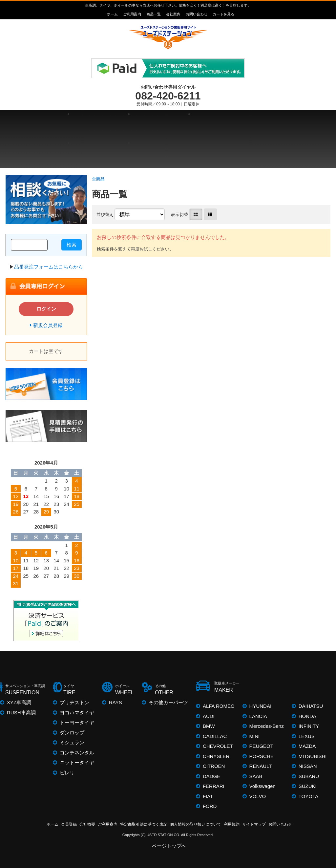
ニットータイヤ (77, 762)
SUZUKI (308, 786)
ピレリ (67, 773)
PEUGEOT (261, 746)
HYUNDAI (261, 706)
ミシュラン (72, 742)
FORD (210, 806)
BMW (209, 726)
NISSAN (308, 766)
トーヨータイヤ (77, 722)
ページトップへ (169, 846)
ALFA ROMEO (219, 706)
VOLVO (258, 796)
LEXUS (307, 736)
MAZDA (307, 746)
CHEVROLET (218, 746)
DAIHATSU (311, 706)
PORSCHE (262, 756)
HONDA (307, 716)
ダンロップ (72, 733)
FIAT (208, 796)
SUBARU (309, 776)
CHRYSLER (216, 756)
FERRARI (214, 786)
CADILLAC (215, 736)
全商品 (98, 179)
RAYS (115, 702)
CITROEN (214, 766)
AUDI (209, 716)
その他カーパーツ (168, 702)
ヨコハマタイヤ (77, 713)
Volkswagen (262, 786)
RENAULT (261, 766)
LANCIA (258, 716)
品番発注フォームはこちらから (49, 267)
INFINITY (309, 726)
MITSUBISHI (313, 756)
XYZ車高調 (19, 702)
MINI (255, 736)
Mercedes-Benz (267, 726)
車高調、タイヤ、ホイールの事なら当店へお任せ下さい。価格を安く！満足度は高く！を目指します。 (168, 5)
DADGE (211, 776)
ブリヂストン (74, 702)
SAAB (256, 776)
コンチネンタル (77, 753)
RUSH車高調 (21, 713)
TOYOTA (308, 796)
